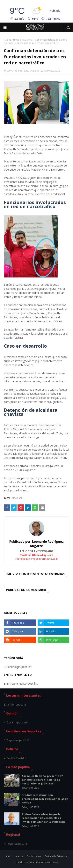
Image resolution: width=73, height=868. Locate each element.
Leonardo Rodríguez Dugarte (23, 71)
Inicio (9, 856)
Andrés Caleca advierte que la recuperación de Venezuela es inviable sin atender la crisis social (44, 818)
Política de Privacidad (57, 856)
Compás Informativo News (43, 862)
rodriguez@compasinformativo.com (36, 559)
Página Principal (13, 40)
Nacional (28, 40)
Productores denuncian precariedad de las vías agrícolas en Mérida (45, 799)
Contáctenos (34, 856)
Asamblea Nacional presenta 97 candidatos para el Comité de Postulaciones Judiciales (42, 780)
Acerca (19, 856)
